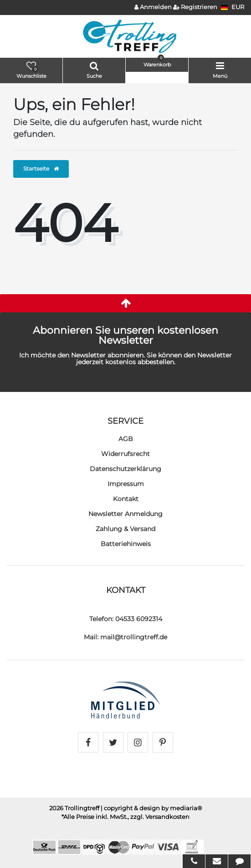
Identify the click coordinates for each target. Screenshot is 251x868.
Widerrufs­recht (125, 454)
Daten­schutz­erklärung (125, 469)
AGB (126, 439)
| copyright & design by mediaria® (151, 808)
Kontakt (126, 499)
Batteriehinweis (126, 544)
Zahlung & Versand (125, 529)
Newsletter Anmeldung (125, 514)
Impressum (126, 484)
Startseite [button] (41, 168)
